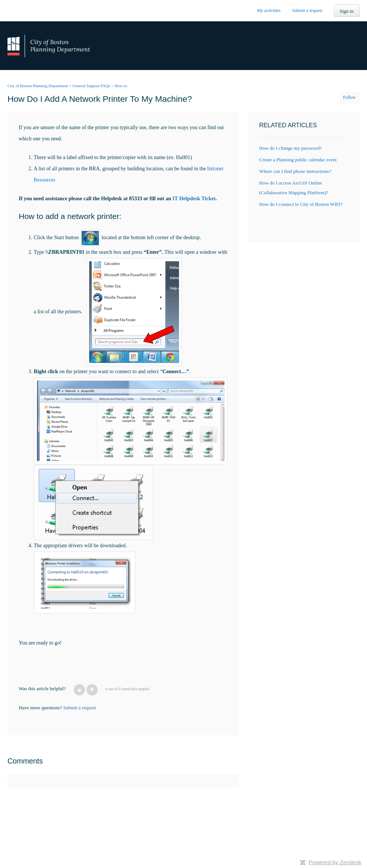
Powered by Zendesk (335, 862)
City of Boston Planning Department (38, 86)
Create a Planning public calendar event (298, 160)
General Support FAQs (91, 86)
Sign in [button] (347, 11)
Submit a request (307, 10)
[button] (79, 690)
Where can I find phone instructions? (295, 171)
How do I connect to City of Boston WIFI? (301, 204)
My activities (269, 10)
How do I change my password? (290, 148)
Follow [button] (349, 97)
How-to (121, 86)
